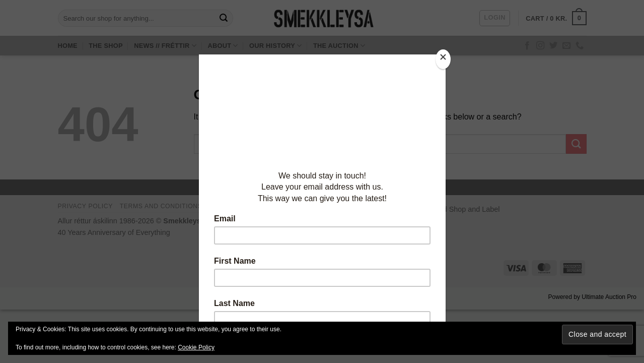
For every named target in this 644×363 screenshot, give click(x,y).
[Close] (443, 59)
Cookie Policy (196, 347)
